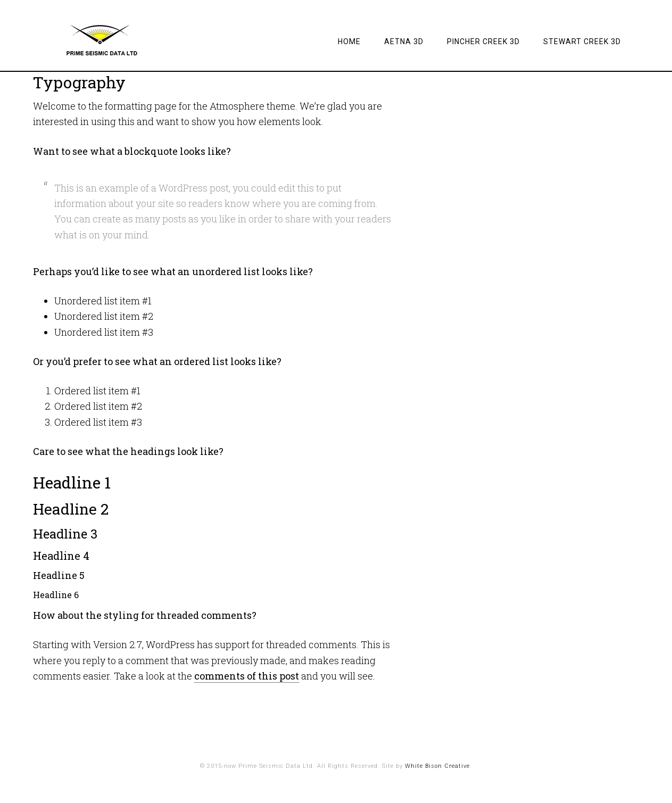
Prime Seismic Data (118, 40)
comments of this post (247, 676)
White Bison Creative (437, 766)
